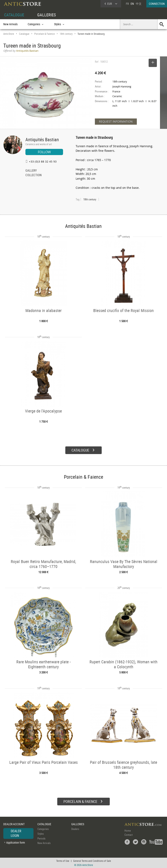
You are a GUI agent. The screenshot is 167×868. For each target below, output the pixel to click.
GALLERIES (47, 15)
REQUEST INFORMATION (116, 121)
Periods (41, 838)
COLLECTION (33, 175)
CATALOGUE (14, 15)
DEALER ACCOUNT (14, 824)
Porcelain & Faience (45, 34)
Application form (16, 842)
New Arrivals (10, 24)
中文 (139, 4)
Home (128, 831)
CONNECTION (157, 4)
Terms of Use (63, 861)
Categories (43, 829)
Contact (129, 835)
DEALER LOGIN (16, 833)
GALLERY (31, 171)
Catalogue (24, 34)
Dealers (75, 829)
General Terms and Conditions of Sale (92, 861)
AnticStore (9, 34)
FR (127, 4)
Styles (41, 834)
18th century (66, 34)
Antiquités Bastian (42, 139)
